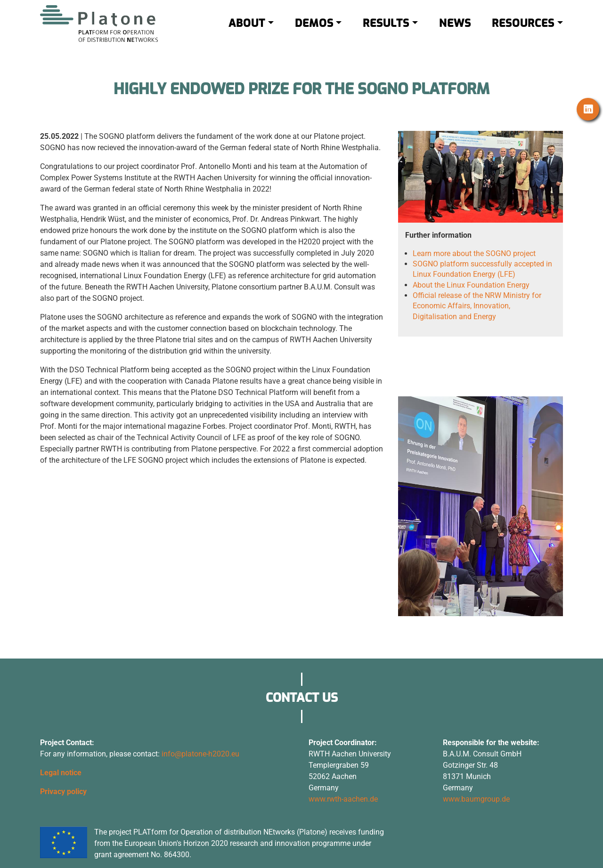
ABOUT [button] (247, 32)
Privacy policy (63, 792)
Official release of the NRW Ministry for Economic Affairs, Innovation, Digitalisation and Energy (477, 306)
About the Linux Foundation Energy (471, 285)
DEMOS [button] (314, 32)
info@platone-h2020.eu (200, 754)
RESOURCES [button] (523, 32)
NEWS (455, 32)
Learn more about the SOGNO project (474, 253)
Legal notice (61, 773)
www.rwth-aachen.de (343, 799)
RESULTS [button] (386, 32)
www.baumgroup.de (476, 799)
